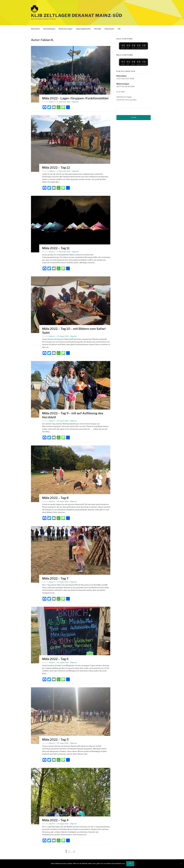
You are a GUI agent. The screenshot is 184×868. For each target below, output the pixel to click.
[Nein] (181, 864)
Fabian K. (52, 102)
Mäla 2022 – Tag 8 (55, 498)
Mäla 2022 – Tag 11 (56, 248)
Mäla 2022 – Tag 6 (55, 659)
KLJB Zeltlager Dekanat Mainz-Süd (77, 15)
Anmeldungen (49, 29)
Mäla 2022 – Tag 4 (55, 820)
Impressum (109, 29)
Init (119, 29)
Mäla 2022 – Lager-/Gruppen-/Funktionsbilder (75, 98)
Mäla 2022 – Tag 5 (55, 740)
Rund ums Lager (66, 29)
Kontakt (98, 29)
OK (130, 864)
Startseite (35, 29)
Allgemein (75, 102)
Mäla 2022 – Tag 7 (55, 578)
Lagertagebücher (83, 29)
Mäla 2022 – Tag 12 (56, 167)
